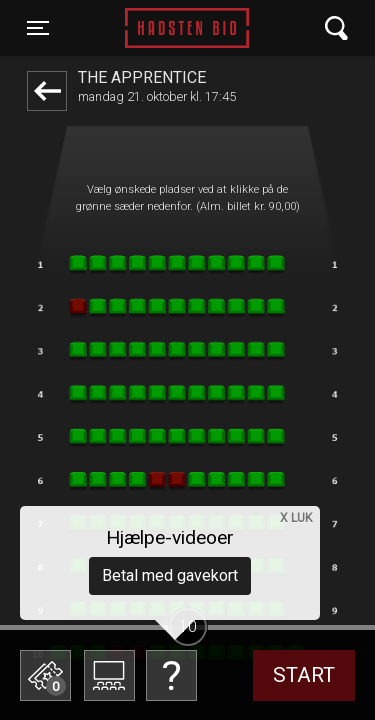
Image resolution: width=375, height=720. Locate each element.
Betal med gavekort (170, 575)
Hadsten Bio (187, 28)
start (304, 675)
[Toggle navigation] (38, 28)
